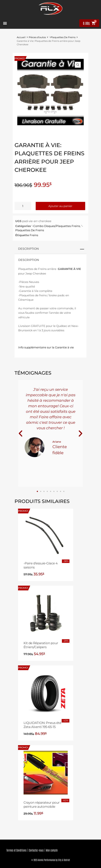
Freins (34, 235)
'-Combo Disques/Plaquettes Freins (56, 226)
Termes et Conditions (16, 850)
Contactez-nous (36, 850)
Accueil (21, 37)
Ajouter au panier (60, 206)
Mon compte (52, 850)
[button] (5, 23)
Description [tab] (28, 249)
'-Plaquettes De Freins (62, 37)
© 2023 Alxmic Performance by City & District (51, 860)
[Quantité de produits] (23, 206)
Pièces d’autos (37, 37)
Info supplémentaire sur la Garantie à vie (46, 347)
